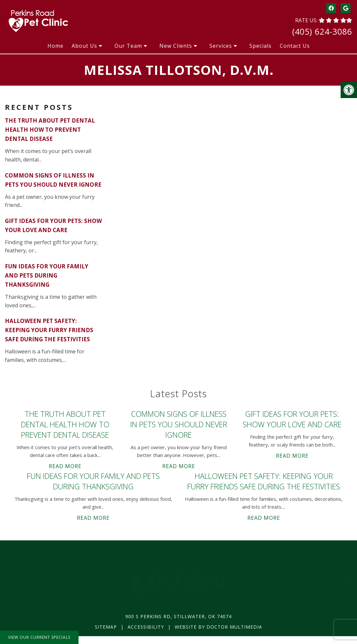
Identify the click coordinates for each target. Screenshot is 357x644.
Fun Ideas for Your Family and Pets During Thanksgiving (47, 275)
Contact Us (295, 46)
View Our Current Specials (39, 637)
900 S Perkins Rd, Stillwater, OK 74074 (178, 616)
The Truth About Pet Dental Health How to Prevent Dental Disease (50, 130)
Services (221, 46)
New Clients (176, 46)
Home (55, 46)
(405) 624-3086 (322, 31)
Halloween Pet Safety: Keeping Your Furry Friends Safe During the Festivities (49, 330)
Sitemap (106, 627)
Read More (65, 466)
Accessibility (146, 627)
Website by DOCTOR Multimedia (218, 627)
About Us (84, 46)
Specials (260, 46)
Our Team (128, 46)
